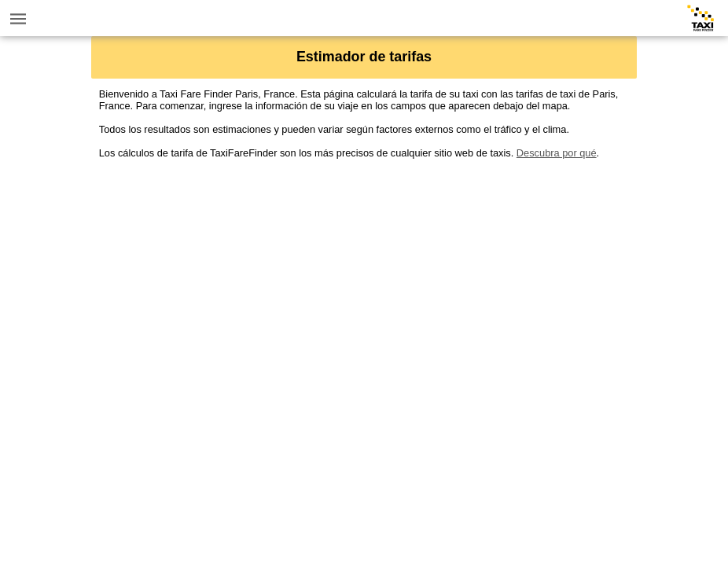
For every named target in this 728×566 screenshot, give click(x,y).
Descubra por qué (557, 153)
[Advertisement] (364, 269)
